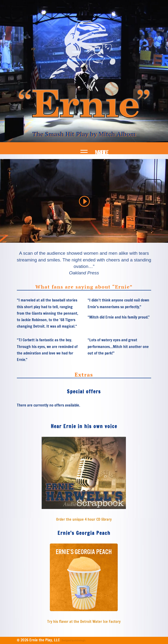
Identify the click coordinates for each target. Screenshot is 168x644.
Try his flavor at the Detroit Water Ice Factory (84, 621)
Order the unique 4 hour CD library (84, 519)
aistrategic (80, 640)
